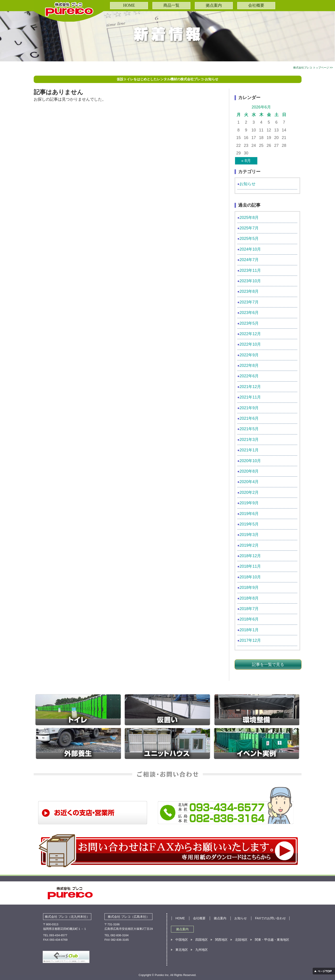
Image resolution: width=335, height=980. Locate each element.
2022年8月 (249, 365)
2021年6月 (249, 418)
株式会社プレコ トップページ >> (313, 68)
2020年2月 (249, 492)
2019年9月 (249, 503)
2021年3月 (249, 440)
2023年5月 (249, 323)
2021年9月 (249, 408)
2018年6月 (249, 619)
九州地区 (202, 950)
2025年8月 (249, 218)
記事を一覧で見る (268, 664)
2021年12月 (250, 387)
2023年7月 (249, 302)
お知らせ (248, 184)
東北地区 (182, 950)
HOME (129, 5)
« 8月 (246, 161)
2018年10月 (250, 577)
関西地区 (221, 940)
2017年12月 (250, 640)
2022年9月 (249, 355)
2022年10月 (250, 344)
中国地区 (182, 940)
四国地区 (202, 940)
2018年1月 (249, 630)
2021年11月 (250, 397)
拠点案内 (214, 5)
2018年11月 (250, 566)
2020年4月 (249, 482)
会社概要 (256, 5)
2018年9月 (249, 588)
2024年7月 (249, 260)
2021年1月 (249, 450)
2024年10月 (250, 249)
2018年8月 (249, 598)
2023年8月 (249, 291)
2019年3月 (249, 535)
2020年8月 (249, 471)
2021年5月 (249, 429)
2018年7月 (249, 609)
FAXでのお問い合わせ (270, 918)
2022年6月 (249, 376)
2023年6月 (249, 313)
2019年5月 (249, 524)
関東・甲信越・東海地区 (272, 940)
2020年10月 (250, 461)
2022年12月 (250, 334)
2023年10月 (250, 281)
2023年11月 (250, 270)
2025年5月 (249, 239)
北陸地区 (241, 940)
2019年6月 (249, 514)
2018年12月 (250, 556)
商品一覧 (171, 5)
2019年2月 (249, 545)
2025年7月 (249, 228)
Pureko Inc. (163, 975)
